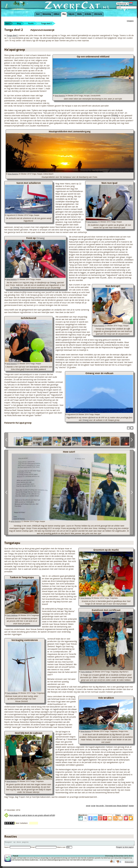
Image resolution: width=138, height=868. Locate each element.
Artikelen (88, 14)
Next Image (132, 492)
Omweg (115, 115)
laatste (131, 806)
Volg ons (71, 14)
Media (80, 14)
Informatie (98, 14)
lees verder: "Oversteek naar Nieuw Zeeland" (112, 806)
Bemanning (47, 14)
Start (38, 14)
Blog (64, 14)
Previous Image (6, 492)
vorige (93, 806)
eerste (88, 806)
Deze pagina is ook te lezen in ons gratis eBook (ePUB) (32, 815)
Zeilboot (57, 14)
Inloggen (130, 21)
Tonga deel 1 (12, 35)
